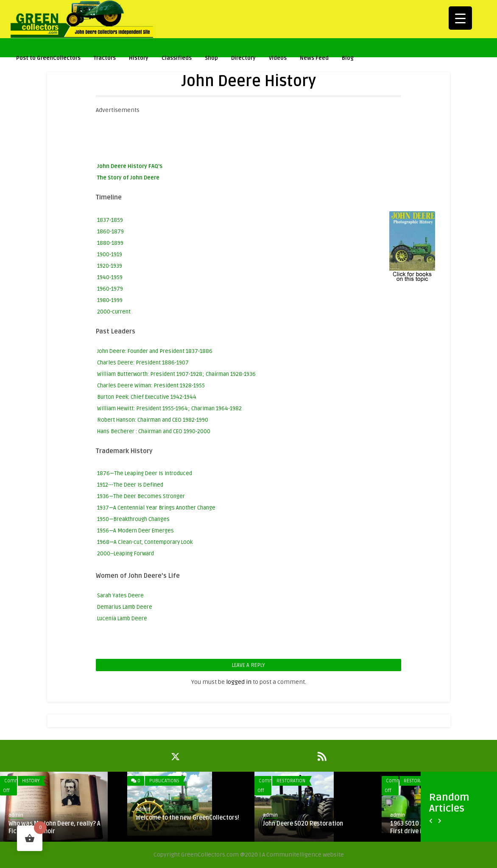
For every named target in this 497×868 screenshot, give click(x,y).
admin (16, 815)
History (139, 59)
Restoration (291, 781)
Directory (243, 58)
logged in (239, 682)
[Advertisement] (250, 134)
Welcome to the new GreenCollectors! (187, 818)
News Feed (314, 58)
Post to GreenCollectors (48, 59)
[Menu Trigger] (460, 18)
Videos (278, 59)
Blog (348, 58)
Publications (164, 781)
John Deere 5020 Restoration (303, 824)
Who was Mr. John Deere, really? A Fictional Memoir (54, 827)
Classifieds (177, 58)
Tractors (105, 59)
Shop (211, 59)
